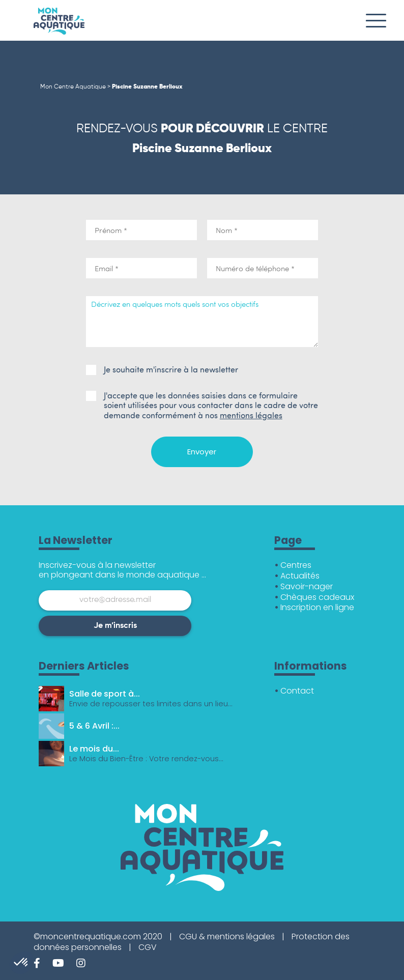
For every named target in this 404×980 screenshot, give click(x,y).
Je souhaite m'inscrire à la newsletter (162, 370)
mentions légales (251, 415)
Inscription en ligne (317, 607)
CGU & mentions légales (227, 936)
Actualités (300, 576)
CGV (148, 947)
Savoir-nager (307, 586)
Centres (296, 565)
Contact (297, 691)
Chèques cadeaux (317, 597)
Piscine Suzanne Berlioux (147, 87)
